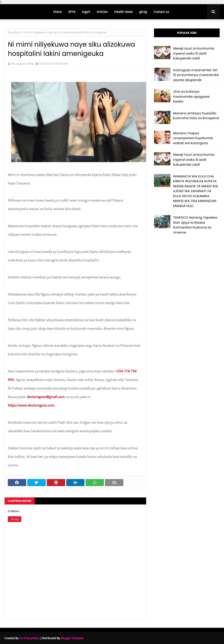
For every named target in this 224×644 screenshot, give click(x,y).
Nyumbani (14, 32)
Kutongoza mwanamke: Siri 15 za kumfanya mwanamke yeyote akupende (196, 75)
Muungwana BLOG (25, 12)
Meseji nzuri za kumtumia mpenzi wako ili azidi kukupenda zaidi (194, 53)
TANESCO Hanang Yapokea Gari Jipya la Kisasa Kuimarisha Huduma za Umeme (195, 225)
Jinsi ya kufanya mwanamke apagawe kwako (191, 96)
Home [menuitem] (57, 12)
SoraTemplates (29, 638)
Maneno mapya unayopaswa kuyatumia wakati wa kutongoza (193, 138)
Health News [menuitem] (123, 12)
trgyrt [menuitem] (86, 12)
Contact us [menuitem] (161, 12)
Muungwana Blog (22, 64)
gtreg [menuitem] (143, 12)
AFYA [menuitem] (72, 12)
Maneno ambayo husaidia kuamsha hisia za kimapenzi (196, 116)
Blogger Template (72, 638)
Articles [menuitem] (102, 12)
